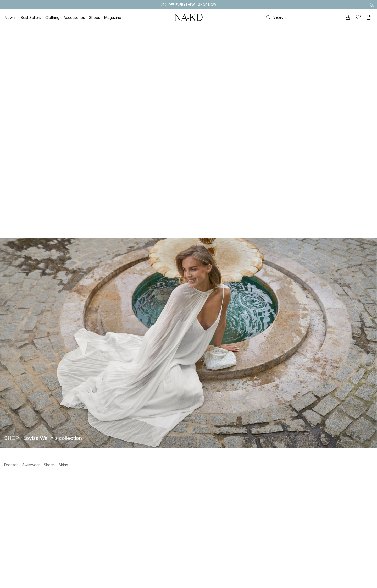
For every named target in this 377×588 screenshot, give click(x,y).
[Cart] (369, 17)
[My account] (348, 17)
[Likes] (358, 17)
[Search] (302, 17)
